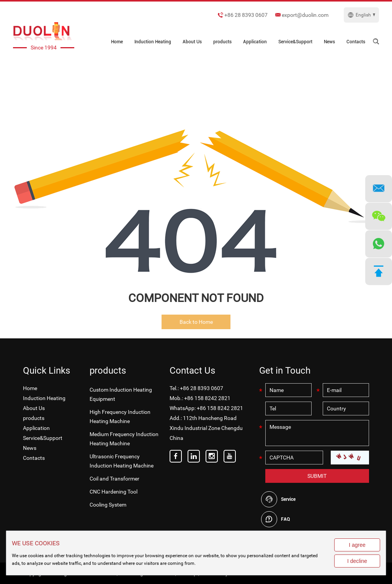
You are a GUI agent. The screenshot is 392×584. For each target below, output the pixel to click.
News (329, 42)
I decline (357, 561)
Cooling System (108, 505)
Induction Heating (153, 42)
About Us (192, 42)
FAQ (285, 519)
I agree (357, 545)
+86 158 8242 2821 (220, 408)
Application (255, 42)
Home (117, 42)
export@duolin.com (305, 15)
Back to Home (196, 322)
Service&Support (295, 42)
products (222, 42)
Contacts (356, 42)
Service (288, 499)
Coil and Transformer (114, 479)
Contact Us (192, 371)
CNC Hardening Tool (114, 492)
